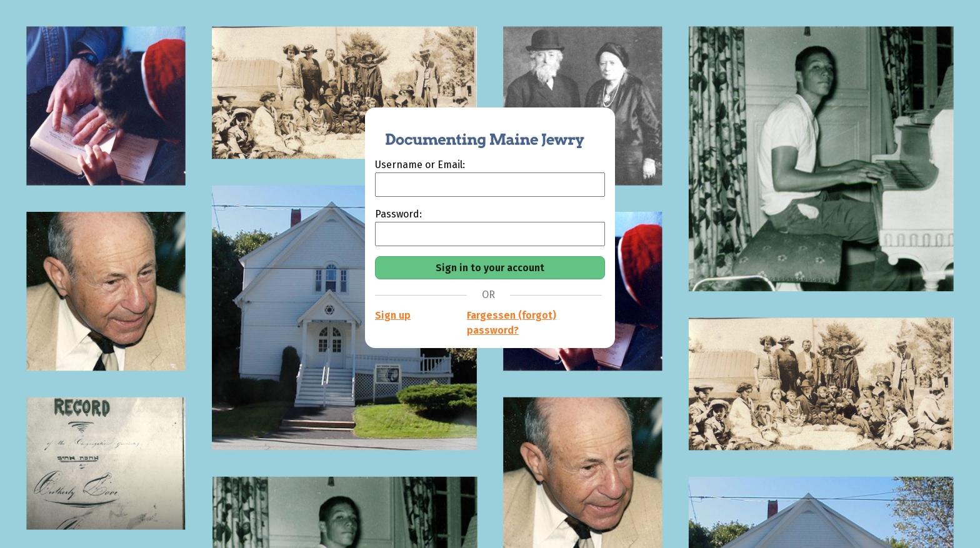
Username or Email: (420, 165)
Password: (398, 214)
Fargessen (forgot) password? (512, 323)
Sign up (393, 315)
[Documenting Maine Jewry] (478, 132)
